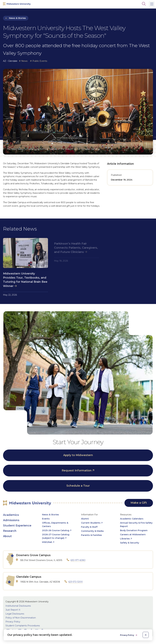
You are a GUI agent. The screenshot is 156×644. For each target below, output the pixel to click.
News (24, 61)
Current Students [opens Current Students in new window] (91, 523)
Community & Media (92, 531)
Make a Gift (139, 503)
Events (46, 519)
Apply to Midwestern (78, 455)
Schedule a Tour (78, 486)
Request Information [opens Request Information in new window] (77, 470)
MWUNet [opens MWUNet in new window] (47, 542)
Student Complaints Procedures (23, 626)
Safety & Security (130, 543)
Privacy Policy (13, 622)
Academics (11, 515)
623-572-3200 (76, 582)
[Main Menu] (152, 4)
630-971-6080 (78, 560)
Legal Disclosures (15, 614)
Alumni (85, 519)
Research (10, 531)
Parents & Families (91, 535)
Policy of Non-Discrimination (21, 618)
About (7, 536)
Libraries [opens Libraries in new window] (125, 539)
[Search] (144, 4)
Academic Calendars (132, 519)
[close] (146, 635)
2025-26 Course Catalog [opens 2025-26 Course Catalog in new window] (56, 530)
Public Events (40, 61)
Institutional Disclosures (18, 606)
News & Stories (17, 18)
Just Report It (13, 610)
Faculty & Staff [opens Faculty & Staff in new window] (89, 527)
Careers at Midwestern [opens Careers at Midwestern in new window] (133, 535)
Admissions (11, 520)
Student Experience (17, 526)
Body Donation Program (134, 530)
